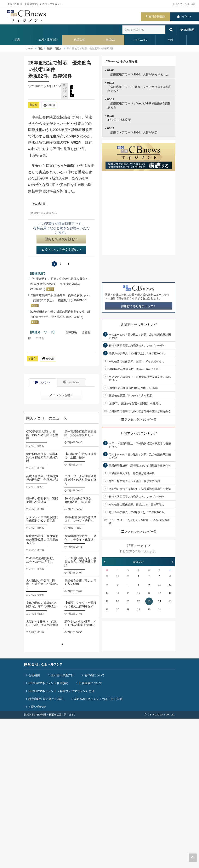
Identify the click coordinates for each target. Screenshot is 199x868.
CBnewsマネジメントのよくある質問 (98, 699)
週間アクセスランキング (139, 325)
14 (128, 593)
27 (117, 610)
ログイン (186, 16)
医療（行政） (55, 48)
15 (139, 593)
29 (117, 576)
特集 (171, 40)
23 (149, 601)
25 (170, 601)
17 (160, 593)
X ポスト (72, 91)
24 (160, 601)
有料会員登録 (157, 16)
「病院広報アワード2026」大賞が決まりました (138, 72)
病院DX (109, 40)
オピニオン (140, 40)
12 (107, 593)
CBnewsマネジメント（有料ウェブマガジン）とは (61, 691)
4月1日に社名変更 (119, 118)
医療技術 (71, 332)
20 (117, 601)
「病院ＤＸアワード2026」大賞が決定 (132, 130)
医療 (16, 40)
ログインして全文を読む (61, 250)
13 (117, 593)
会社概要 (34, 675)
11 (170, 585)
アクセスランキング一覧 (139, 419)
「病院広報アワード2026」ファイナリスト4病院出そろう (139, 87)
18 (170, 593)
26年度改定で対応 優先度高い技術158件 (90, 48)
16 (149, 593)
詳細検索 (189, 30)
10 (160, 585)
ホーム (29, 48)
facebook (71, 382)
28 (107, 576)
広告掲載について (90, 683)
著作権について (95, 675)
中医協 (40, 338)
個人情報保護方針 (62, 675)
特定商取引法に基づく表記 (46, 699)
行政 (40, 48)
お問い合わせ (37, 707)
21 (128, 601)
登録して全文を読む (61, 239)
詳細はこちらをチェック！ (139, 306)
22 (139, 601)
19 (107, 601)
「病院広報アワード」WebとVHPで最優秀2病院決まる (139, 103)
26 (107, 610)
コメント (43, 382)
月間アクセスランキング (139, 433)
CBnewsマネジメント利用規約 (48, 683)
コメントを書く (61, 395)
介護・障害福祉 (47, 40)
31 (160, 610)
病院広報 (78, 40)
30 (128, 576)
